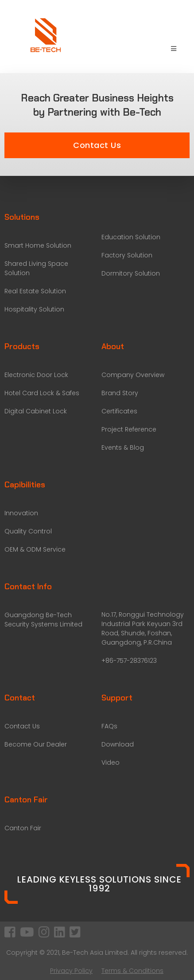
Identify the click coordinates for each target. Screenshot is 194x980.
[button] (97, 145)
